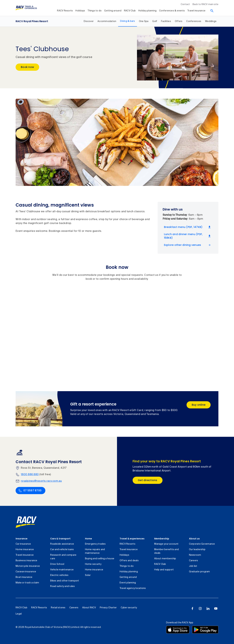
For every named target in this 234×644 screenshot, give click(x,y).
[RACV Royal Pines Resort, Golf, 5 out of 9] (155, 21)
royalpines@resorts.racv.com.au (41, 481)
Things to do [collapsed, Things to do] (95, 11)
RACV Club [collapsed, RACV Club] (130, 11)
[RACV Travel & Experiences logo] (26, 8)
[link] (26, 522)
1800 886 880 (30, 475)
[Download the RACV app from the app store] (178, 630)
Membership (162, 539)
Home (88, 539)
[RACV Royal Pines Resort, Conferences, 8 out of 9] (194, 21)
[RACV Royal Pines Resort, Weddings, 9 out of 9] (211, 21)
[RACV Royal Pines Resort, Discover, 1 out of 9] (89, 21)
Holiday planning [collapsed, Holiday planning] (147, 11)
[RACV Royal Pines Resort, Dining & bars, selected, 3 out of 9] (127, 21)
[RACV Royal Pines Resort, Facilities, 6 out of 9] (166, 21)
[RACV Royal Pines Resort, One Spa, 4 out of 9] (144, 21)
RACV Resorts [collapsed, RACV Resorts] (65, 11)
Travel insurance (196, 11)
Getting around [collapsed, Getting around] (113, 11)
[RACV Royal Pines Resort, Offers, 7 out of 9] (179, 21)
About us (194, 539)
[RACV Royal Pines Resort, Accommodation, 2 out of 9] (107, 21)
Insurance (22, 539)
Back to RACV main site (206, 4)
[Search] (212, 11)
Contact (185, 4)
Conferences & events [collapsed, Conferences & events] (172, 11)
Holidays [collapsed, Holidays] (80, 11)
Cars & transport (60, 539)
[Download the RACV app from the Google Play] (205, 630)
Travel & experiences (132, 539)
